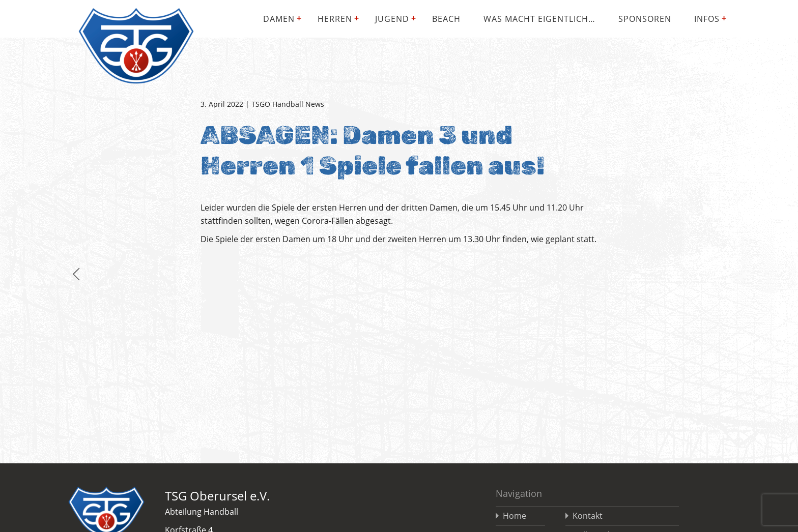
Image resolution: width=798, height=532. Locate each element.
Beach (446, 19)
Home (515, 516)
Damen (279, 19)
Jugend (392, 19)
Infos (707, 19)
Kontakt (588, 516)
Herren (335, 19)
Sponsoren (645, 19)
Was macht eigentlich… (539, 19)
